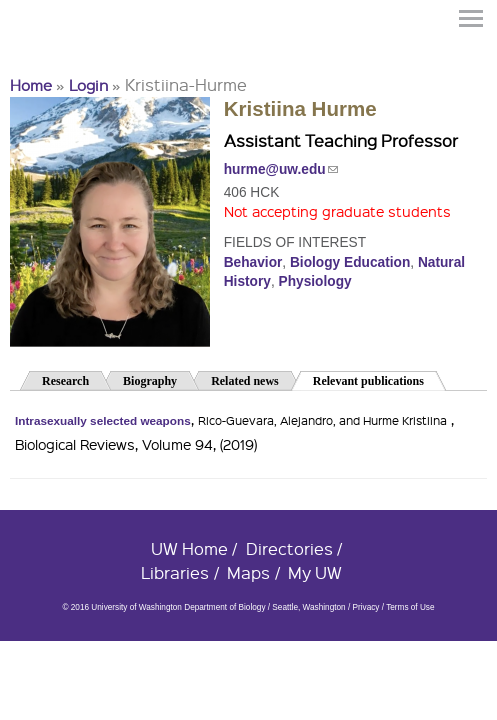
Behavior (253, 262)
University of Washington (46, 53)
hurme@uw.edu (281, 169)
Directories (289, 548)
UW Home (189, 548)
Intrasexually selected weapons (103, 420)
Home (31, 85)
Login (88, 85)
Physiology (315, 281)
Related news (245, 381)
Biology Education (350, 262)
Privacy (365, 607)
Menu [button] (472, 18)
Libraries (175, 572)
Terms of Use (410, 607)
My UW (315, 572)
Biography (150, 381)
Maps (248, 572)
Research (65, 381)
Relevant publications (379, 379)
